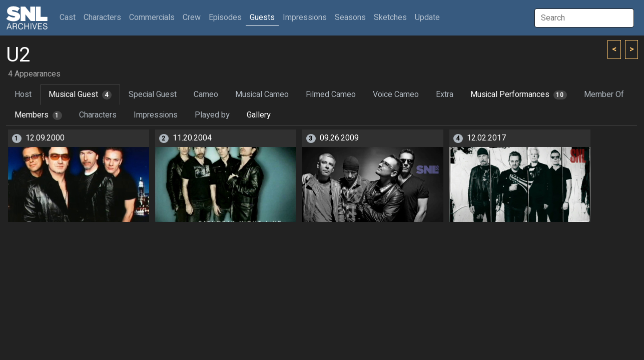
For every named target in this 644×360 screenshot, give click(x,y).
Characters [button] (102, 17)
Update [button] (427, 17)
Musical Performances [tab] (519, 94)
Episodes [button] (225, 17)
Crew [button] (192, 17)
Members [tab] (38, 115)
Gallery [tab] (259, 115)
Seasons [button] (350, 17)
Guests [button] (262, 17)
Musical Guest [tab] (80, 94)
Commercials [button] (152, 17)
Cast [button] (70, 17)
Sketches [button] (390, 17)
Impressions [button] (305, 17)
